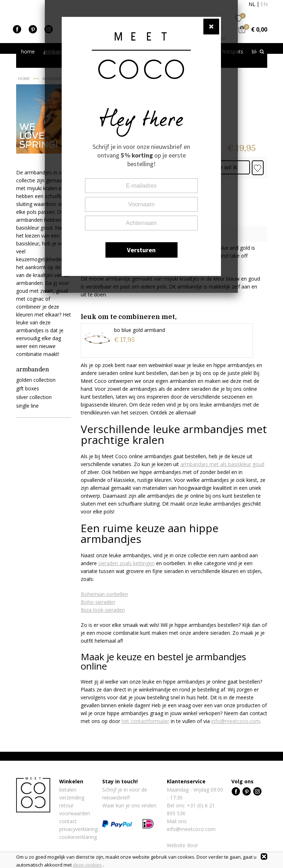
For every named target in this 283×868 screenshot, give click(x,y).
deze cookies (87, 865)
